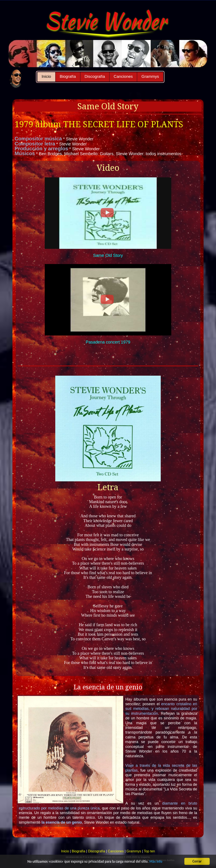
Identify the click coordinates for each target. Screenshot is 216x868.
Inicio (46, 76)
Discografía (95, 76)
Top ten (149, 851)
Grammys (150, 76)
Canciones (123, 76)
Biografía (68, 76)
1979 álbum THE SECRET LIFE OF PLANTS (99, 124)
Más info (156, 862)
